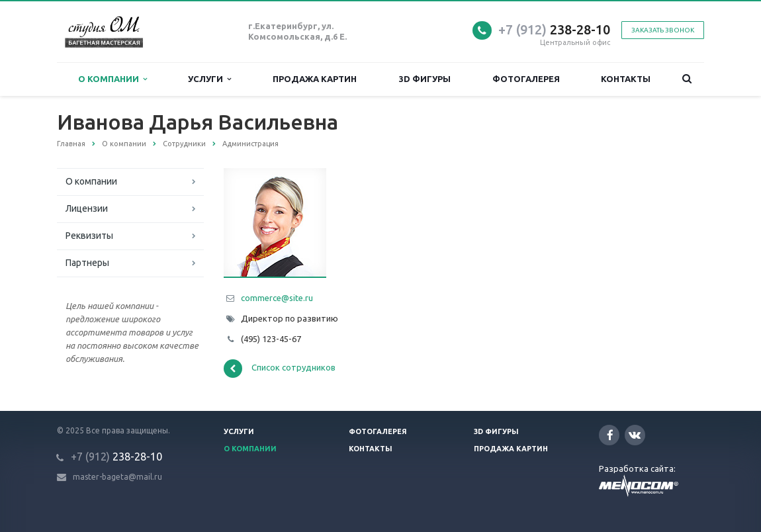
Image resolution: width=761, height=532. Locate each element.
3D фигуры (425, 79)
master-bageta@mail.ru (117, 477)
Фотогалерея (526, 79)
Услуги (209, 79)
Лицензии (87, 208)
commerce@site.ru (277, 298)
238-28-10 (554, 29)
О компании (112, 79)
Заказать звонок (663, 30)
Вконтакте (635, 434)
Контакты (626, 79)
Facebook (610, 435)
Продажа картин (315, 79)
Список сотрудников (280, 369)
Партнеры (87, 263)
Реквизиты (89, 236)
